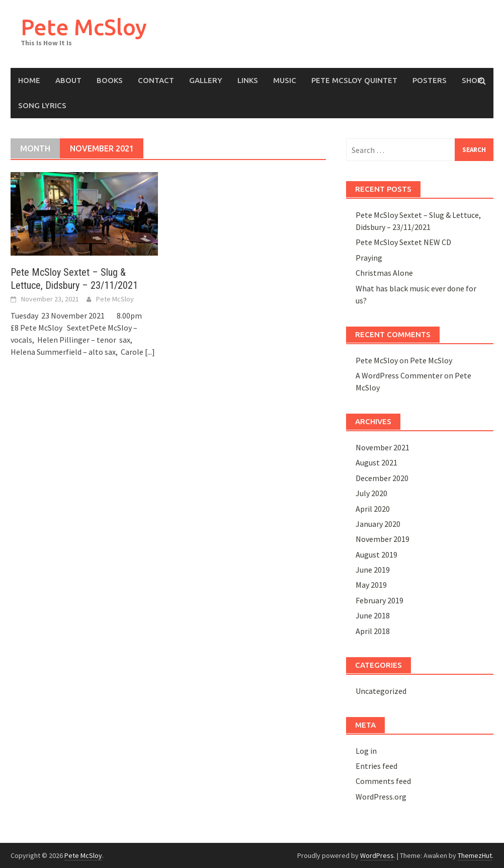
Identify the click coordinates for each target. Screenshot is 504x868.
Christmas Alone (384, 273)
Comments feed (383, 781)
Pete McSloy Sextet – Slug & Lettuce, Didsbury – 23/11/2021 (74, 279)
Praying (369, 258)
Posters (430, 80)
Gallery (206, 80)
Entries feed (376, 766)
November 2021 (383, 447)
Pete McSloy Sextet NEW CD (403, 242)
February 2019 (380, 600)
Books (110, 80)
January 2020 (378, 524)
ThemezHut (475, 855)
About (68, 80)
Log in (366, 751)
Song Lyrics (42, 105)
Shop (472, 80)
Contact (156, 80)
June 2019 (373, 570)
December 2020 (382, 478)
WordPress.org (381, 797)
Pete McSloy (84, 27)
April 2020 (373, 509)
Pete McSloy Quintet (354, 80)
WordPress (377, 855)
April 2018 (373, 631)
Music (285, 80)
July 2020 (371, 493)
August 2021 (376, 462)
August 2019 (376, 555)
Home (29, 80)
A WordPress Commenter (399, 375)
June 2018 (373, 615)
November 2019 (383, 539)
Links (248, 80)
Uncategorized (381, 691)
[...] (150, 352)
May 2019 (371, 585)
